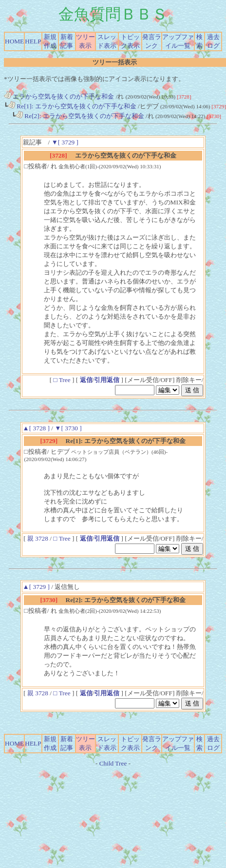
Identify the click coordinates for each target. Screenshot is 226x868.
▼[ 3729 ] (65, 142)
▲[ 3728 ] (36, 428)
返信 (86, 380)
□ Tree (62, 380)
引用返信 (107, 380)
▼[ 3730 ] (68, 428)
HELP (33, 41)
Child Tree (113, 763)
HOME (14, 41)
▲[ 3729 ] (36, 587)
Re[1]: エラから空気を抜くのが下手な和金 (72, 106)
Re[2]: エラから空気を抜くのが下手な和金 (80, 116)
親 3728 (38, 538)
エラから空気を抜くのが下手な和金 (59, 96)
